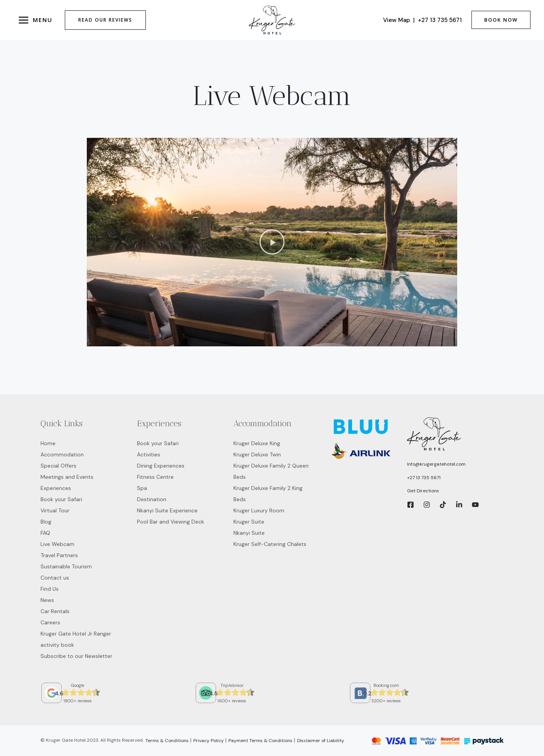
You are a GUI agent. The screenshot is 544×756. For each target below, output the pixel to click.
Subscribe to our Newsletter (76, 656)
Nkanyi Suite (249, 533)
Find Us (50, 589)
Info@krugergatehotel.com (436, 464)
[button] (272, 242)
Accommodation (62, 454)
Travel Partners (59, 555)
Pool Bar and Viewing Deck (171, 522)
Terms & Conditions (167, 741)
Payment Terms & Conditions (260, 741)
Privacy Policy (209, 741)
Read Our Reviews (105, 20)
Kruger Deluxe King (257, 443)
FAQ (45, 533)
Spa (142, 488)
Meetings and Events (67, 477)
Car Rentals (55, 611)
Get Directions (423, 491)
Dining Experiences (161, 466)
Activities (149, 454)
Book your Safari (61, 499)
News (47, 600)
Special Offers (58, 466)
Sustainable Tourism (66, 566)
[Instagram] (427, 505)
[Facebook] (411, 505)
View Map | (400, 20)
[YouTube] (475, 505)
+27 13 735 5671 (440, 20)
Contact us (55, 578)
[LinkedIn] (459, 505)
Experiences (56, 488)
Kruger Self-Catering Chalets (270, 544)
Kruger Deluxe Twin (257, 454)
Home (48, 443)
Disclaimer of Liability (321, 741)
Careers (50, 622)
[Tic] (443, 505)
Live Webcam (57, 544)
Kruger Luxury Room (259, 510)
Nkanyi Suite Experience (167, 510)
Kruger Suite (249, 522)
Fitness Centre (155, 477)
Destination (152, 499)
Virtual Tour (55, 510)
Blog (46, 522)
